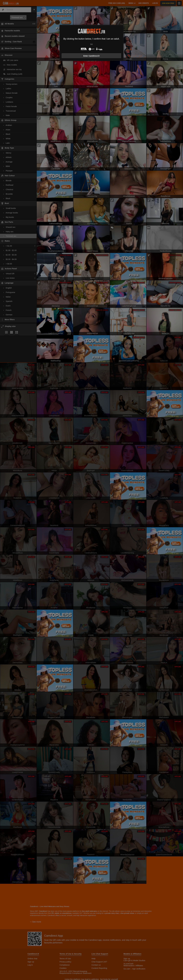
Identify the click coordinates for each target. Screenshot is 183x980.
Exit (91, 44)
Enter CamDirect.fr (91, 56)
